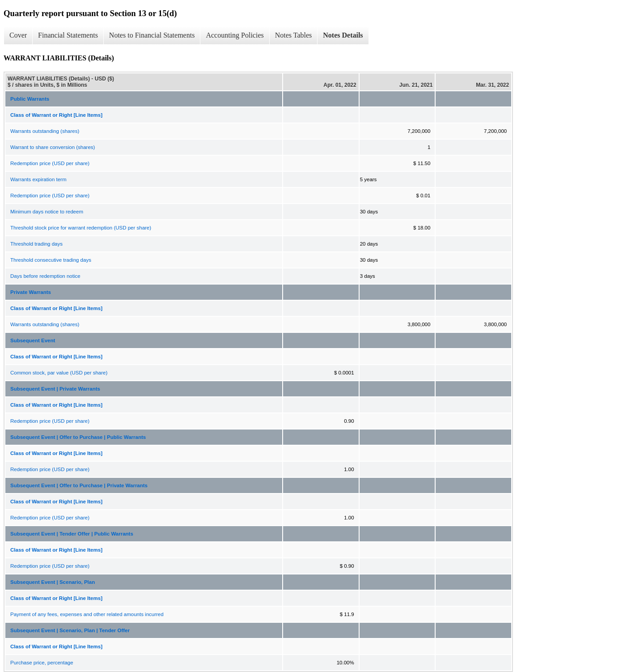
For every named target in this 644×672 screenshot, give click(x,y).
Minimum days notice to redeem (47, 212)
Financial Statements (68, 35)
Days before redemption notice (45, 276)
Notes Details (343, 35)
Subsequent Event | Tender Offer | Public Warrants (72, 534)
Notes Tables (294, 35)
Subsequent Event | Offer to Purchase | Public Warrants (78, 437)
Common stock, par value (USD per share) (59, 373)
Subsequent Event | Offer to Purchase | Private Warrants (79, 485)
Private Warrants (31, 292)
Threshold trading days (36, 244)
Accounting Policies (235, 35)
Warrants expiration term (38, 179)
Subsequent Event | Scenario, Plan (53, 582)
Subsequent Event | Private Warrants (55, 389)
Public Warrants (30, 99)
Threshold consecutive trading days (51, 260)
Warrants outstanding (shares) (45, 131)
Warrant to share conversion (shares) (53, 147)
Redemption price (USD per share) (50, 163)
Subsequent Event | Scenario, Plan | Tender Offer (70, 630)
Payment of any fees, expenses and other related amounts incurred (87, 614)
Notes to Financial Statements (152, 35)
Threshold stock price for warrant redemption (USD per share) (81, 228)
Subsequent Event (33, 340)
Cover (18, 35)
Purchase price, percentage (42, 663)
